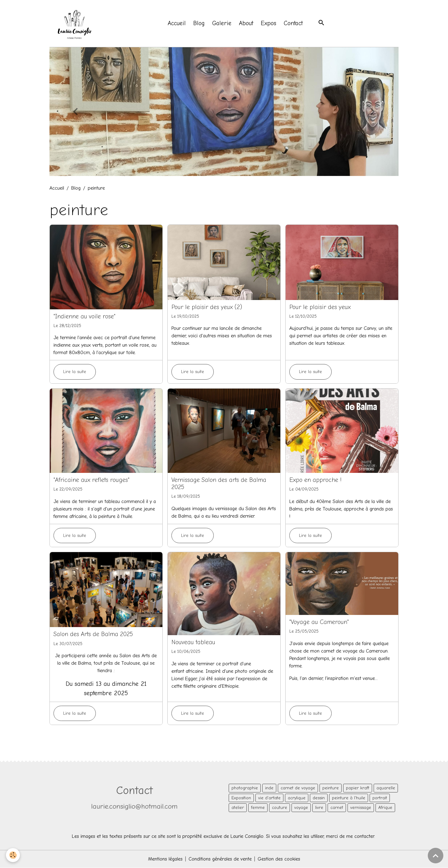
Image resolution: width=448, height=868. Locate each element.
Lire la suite (75, 372)
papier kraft (358, 788)
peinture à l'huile (349, 798)
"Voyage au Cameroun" (319, 622)
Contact (294, 24)
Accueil (177, 24)
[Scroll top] (436, 856)
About (246, 24)
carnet (337, 808)
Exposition (241, 798)
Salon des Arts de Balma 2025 (93, 635)
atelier (238, 808)
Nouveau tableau (193, 643)
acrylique (297, 798)
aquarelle (386, 788)
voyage (301, 808)
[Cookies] (13, 855)
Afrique (385, 808)
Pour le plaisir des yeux (320, 307)
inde (269, 788)
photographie (245, 788)
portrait (380, 798)
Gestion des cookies (279, 859)
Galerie (222, 24)
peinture (331, 788)
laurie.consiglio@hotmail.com (134, 807)
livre (319, 808)
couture (280, 808)
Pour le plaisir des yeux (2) (207, 307)
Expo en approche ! (315, 480)
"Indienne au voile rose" (84, 317)
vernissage (361, 808)
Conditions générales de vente (220, 859)
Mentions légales (165, 859)
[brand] (76, 24)
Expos (269, 24)
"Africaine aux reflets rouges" (91, 480)
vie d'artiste (269, 798)
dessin (319, 798)
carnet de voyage (298, 788)
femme (258, 808)
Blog (199, 24)
